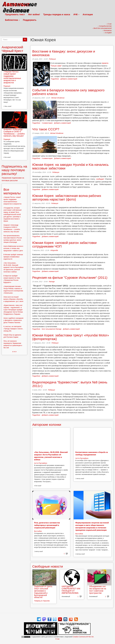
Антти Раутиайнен (41, 463)
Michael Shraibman (58, 98)
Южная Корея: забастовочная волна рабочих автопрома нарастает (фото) (67, 198)
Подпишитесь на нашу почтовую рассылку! (14, 170)
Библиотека (12, 20)
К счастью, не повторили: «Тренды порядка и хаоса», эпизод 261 (13, 329)
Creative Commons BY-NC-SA (83, 637)
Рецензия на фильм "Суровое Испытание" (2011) (70, 278)
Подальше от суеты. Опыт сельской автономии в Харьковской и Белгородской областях (43, 592)
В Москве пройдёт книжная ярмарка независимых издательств (13, 257)
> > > (14, 352)
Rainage (52, 282)
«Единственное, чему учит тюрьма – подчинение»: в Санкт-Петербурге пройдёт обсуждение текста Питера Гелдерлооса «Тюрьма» (13, 310)
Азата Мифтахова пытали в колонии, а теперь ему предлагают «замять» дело (13, 248)
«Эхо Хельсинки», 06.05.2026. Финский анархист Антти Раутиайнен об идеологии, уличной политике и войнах (13, 267)
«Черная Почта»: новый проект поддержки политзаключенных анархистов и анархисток (12, 77)
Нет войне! (34, 14)
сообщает (100, 179)
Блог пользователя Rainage (52, 329)
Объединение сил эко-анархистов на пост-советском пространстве (98, 590)
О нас (57, 639)
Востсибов (38, 531)
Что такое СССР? (46, 129)
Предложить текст (15, 14)
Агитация (88, 14)
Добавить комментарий (69, 79)
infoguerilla (54, 250)
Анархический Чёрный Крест (12, 49)
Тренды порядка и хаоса (57, 14)
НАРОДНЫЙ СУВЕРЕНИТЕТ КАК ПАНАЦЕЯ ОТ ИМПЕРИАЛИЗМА (71, 590)
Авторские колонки (47, 425)
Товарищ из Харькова (42, 601)
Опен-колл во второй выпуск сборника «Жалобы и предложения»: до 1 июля (13, 299)
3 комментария (47, 123)
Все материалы (12, 191)
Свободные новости (48, 566)
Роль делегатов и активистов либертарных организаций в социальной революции (47, 525)
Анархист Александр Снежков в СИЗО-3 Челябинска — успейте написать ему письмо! (14, 133)
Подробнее (55, 79)
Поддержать (30, 20)
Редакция (52, 59)
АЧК (76, 14)
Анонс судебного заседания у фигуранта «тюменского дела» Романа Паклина (13, 320)
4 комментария (47, 158)
